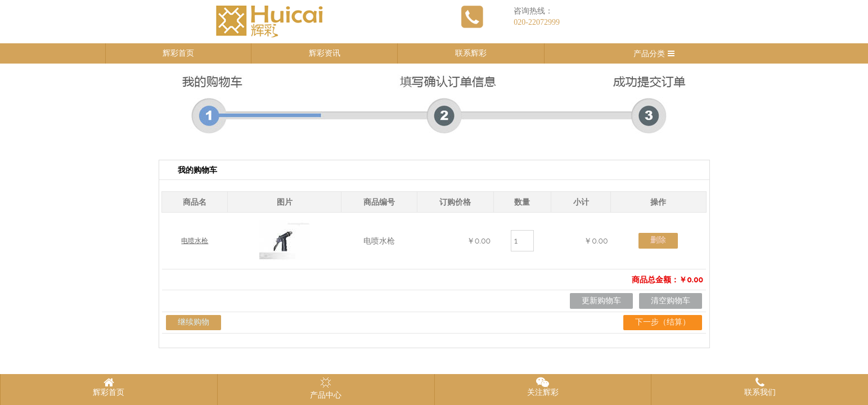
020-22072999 (537, 22)
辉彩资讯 (325, 53)
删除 (658, 240)
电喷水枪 (195, 241)
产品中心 (326, 388)
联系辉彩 (471, 53)
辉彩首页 (178, 53)
